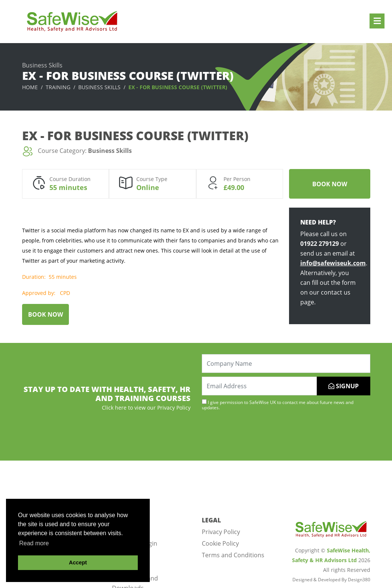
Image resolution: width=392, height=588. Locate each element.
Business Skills (99, 87)
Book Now (330, 184)
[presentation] (259, 435)
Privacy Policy (221, 532)
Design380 (359, 580)
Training (58, 87)
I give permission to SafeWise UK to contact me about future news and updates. (278, 405)
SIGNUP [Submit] (344, 386)
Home (30, 87)
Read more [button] (34, 543)
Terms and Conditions (233, 555)
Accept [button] (78, 563)
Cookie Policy (220, 543)
